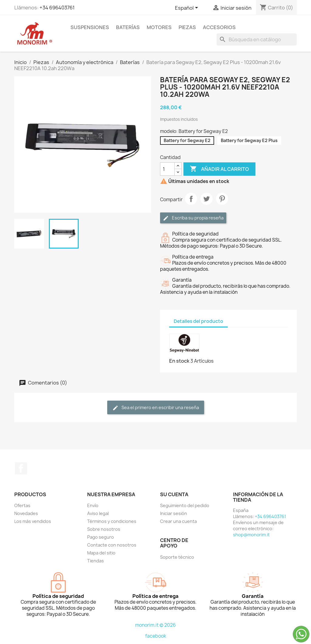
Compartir (191, 199)
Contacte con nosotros (112, 545)
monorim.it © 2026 (155, 625)
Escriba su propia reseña (193, 218)
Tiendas (96, 561)
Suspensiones (90, 27)
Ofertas (22, 505)
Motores (159, 27)
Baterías (128, 27)
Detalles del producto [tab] (198, 321)
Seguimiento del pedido (185, 505)
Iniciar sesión (174, 513)
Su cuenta (174, 494)
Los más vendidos (33, 521)
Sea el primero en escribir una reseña (156, 408)
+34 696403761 (57, 8)
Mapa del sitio (101, 553)
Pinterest (222, 199)
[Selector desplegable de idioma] (188, 8)
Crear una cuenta (178, 521)
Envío (93, 505)
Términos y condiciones (112, 521)
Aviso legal (98, 513)
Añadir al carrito (219, 169)
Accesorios (219, 27)
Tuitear (207, 199)
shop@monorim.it (251, 535)
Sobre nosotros (104, 529)
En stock (179, 361)
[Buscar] (257, 39)
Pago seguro (101, 537)
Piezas (187, 27)
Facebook (21, 468)
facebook (156, 636)
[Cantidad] (167, 169)
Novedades (26, 513)
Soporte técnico (177, 557)
